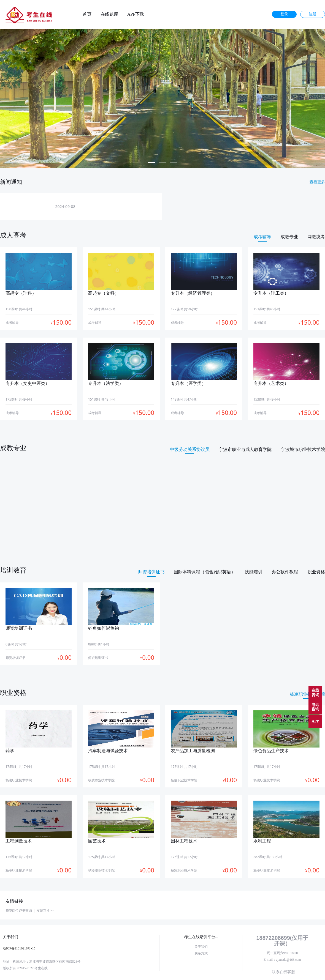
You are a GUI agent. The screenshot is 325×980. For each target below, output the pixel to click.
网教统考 (316, 237)
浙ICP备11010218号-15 (19, 948)
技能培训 (254, 572)
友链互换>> (45, 911)
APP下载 (136, 14)
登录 (284, 14)
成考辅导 (262, 237)
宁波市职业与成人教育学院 (245, 449)
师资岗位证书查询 (19, 911)
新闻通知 (11, 182)
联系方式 (201, 953)
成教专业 (289, 237)
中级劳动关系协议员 (190, 449)
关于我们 (201, 947)
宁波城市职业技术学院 (303, 449)
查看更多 (317, 182)
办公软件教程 (285, 572)
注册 (313, 14)
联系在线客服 (283, 972)
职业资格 (316, 572)
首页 (87, 14)
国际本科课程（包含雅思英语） (205, 572)
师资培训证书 (151, 572)
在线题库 (109, 14)
